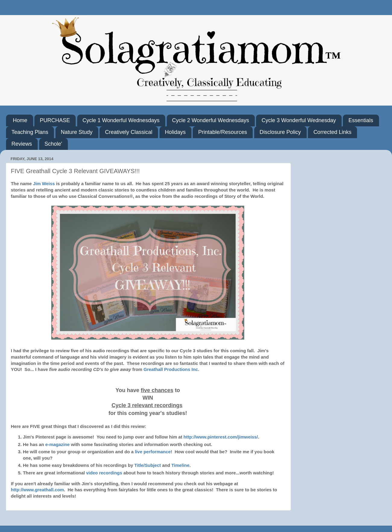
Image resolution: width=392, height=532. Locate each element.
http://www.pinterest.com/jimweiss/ (221, 437)
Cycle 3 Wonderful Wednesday (299, 120)
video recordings (104, 473)
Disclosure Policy (280, 132)
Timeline (180, 465)
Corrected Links (332, 132)
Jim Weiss (44, 184)
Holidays (175, 132)
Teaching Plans (30, 132)
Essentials (361, 120)
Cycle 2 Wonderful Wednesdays (211, 120)
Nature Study (77, 132)
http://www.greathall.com (37, 490)
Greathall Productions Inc (171, 369)
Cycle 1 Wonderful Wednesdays (121, 120)
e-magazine (58, 445)
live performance (153, 452)
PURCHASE (55, 120)
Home (20, 120)
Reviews (22, 144)
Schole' (53, 144)
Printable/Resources (223, 132)
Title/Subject (148, 465)
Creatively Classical (129, 132)
